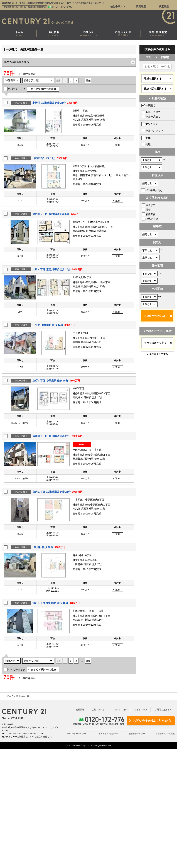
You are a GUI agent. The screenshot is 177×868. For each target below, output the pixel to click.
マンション (152, 124)
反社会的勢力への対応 (165, 734)
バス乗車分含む (154, 190)
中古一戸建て (153, 117)
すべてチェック (17, 89)
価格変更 (151, 214)
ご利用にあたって (163, 710)
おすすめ (151, 205)
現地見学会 (152, 219)
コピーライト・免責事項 (107, 734)
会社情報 (80, 710)
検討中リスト (118, 6)
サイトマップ (141, 710)
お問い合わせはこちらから (152, 721)
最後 (88, 81)
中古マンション (154, 130)
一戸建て (150, 105)
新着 (148, 210)
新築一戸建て (153, 112)
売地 (148, 144)
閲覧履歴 (141, 6)
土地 (148, 138)
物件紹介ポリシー (137, 734)
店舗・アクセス (99, 710)
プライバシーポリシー (76, 734)
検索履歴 (164, 6)
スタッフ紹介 (121, 710)
